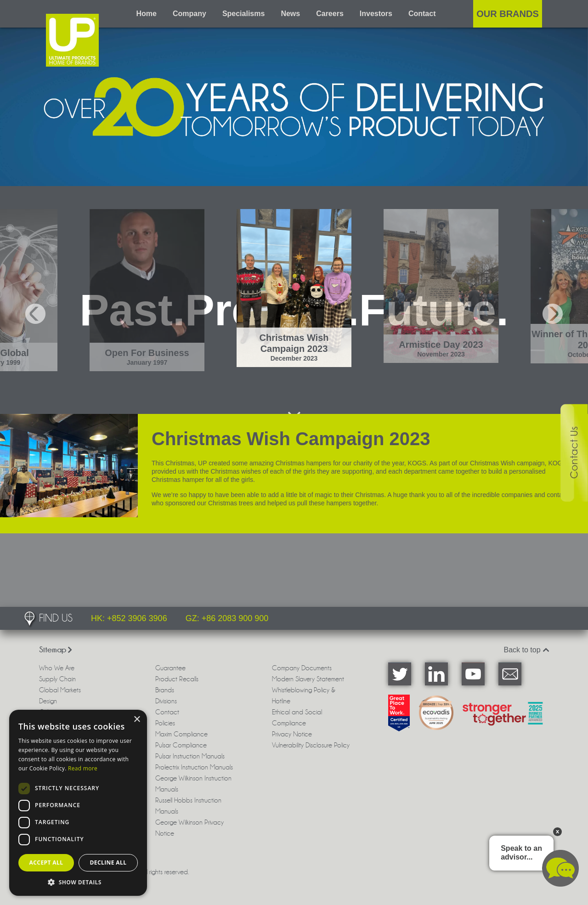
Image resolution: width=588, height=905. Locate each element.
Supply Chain (57, 679)
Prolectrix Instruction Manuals (194, 767)
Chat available (560, 868)
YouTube (473, 674)
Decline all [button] (108, 863)
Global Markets (60, 690)
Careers (330, 14)
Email (510, 674)
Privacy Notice (292, 734)
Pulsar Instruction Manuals (190, 756)
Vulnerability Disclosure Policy (311, 745)
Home (147, 14)
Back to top (527, 650)
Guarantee (170, 668)
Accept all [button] (46, 863)
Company (189, 14)
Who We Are (57, 668)
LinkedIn (436, 674)
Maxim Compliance (181, 734)
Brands (165, 690)
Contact (422, 14)
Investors (376, 14)
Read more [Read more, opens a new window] (83, 768)
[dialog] (78, 803)
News (290, 14)
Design (48, 701)
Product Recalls (177, 679)
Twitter (400, 674)
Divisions (166, 701)
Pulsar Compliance (181, 745)
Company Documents (302, 668)
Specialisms (244, 14)
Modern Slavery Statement (308, 679)
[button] (78, 882)
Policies (165, 723)
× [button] (137, 720)
